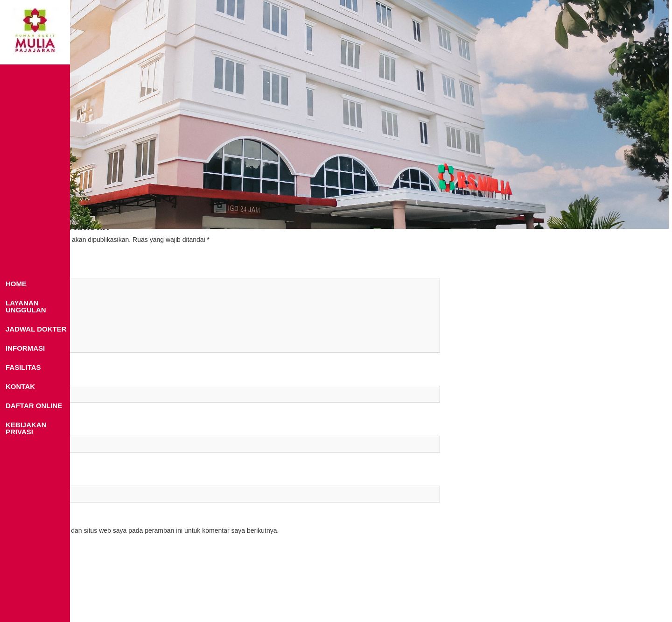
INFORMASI (25, 348)
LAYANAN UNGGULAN (26, 306)
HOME (16, 284)
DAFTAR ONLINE (34, 406)
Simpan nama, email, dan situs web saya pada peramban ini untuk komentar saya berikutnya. (143, 530)
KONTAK (20, 386)
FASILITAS (23, 367)
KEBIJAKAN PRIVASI (26, 428)
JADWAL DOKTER (36, 329)
